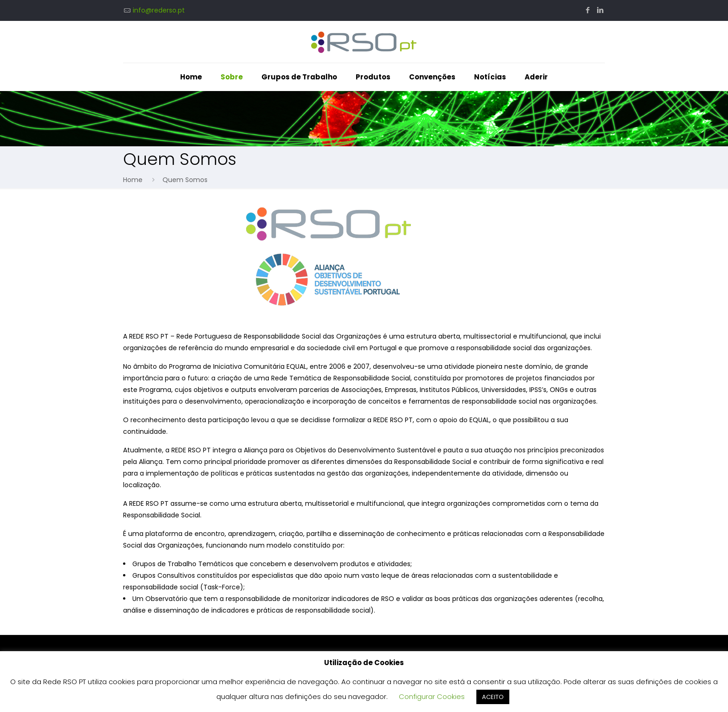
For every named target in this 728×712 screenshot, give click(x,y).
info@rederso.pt (159, 10)
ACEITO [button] (493, 697)
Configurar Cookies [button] (432, 696)
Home (133, 180)
